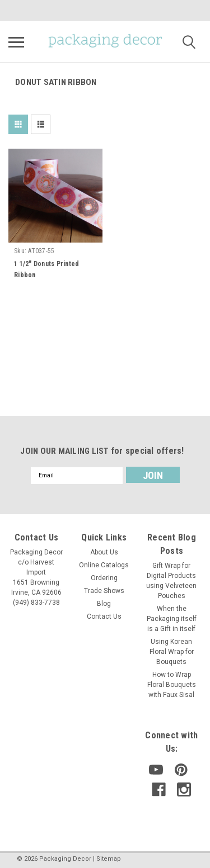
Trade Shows (104, 591)
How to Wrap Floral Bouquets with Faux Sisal (172, 685)
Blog (104, 604)
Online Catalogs (104, 565)
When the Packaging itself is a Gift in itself (172, 619)
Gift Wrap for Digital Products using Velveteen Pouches (171, 581)
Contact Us (104, 616)
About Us (104, 552)
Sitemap (109, 859)
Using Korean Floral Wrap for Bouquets (172, 652)
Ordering (104, 578)
